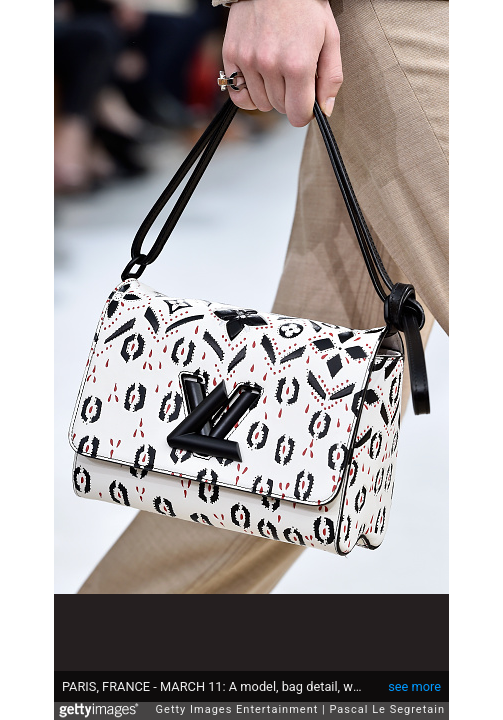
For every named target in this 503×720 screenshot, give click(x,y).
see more (414, 676)
